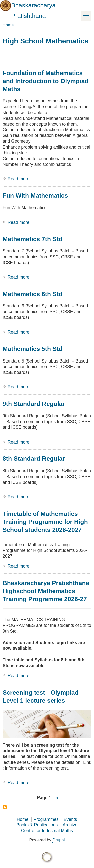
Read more (18, 179)
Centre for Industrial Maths (47, 831)
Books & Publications (37, 825)
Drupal (59, 840)
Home (8, 25)
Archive (70, 825)
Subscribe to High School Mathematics (5, 807)
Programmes (46, 819)
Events (70, 819)
